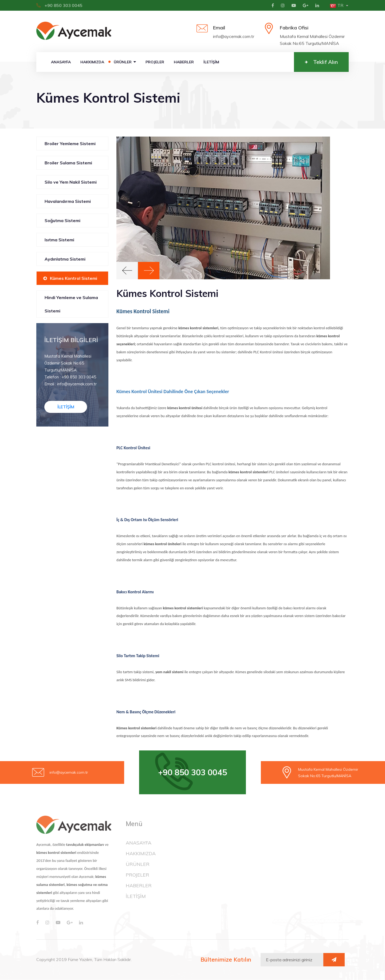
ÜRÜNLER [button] (125, 62)
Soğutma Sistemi (62, 221)
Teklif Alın (321, 62)
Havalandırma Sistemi (68, 202)
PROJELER (155, 62)
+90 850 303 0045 (59, 5)
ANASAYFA (61, 62)
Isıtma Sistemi (59, 240)
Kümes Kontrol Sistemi (74, 278)
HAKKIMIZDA (92, 62)
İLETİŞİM (211, 62)
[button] (127, 271)
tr (337, 5)
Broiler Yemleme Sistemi (70, 144)
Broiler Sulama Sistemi (68, 163)
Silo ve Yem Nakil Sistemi (71, 182)
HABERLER (184, 62)
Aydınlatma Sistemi (65, 259)
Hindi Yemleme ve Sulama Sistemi (71, 304)
